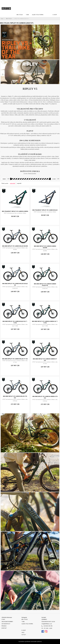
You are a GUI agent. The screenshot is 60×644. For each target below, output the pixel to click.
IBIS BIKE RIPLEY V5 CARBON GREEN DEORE (45, 247)
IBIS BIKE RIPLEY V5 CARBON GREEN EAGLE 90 (45, 285)
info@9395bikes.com (47, 624)
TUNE (27, 15)
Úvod (2, 19)
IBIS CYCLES (20, 15)
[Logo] (6, 9)
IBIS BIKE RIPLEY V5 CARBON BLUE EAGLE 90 (15, 284)
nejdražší (19, 183)
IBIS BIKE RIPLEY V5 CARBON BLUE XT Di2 (15, 359)
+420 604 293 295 (47, 626)
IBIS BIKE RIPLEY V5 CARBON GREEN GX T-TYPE (45, 322)
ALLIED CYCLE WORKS (38, 15)
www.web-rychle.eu (36, 642)
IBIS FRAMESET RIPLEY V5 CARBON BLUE (45, 210)
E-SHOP (55, 15)
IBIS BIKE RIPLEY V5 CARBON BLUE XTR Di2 (15, 397)
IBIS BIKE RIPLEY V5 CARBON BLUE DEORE (15, 246)
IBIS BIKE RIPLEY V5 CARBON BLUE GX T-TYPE (15, 322)
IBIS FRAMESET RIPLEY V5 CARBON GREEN (15, 211)
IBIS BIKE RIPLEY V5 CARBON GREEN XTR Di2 (45, 397)
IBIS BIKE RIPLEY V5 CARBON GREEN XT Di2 (45, 360)
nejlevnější (12, 183)
